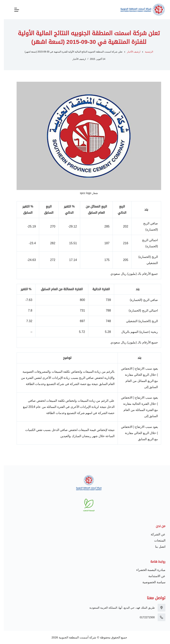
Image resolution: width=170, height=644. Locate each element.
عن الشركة (154, 534)
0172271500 (143, 617)
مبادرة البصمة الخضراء (147, 570)
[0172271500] (158, 617)
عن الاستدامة (153, 576)
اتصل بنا (156, 547)
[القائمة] (13, 10)
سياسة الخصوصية (150, 582)
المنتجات (156, 540)
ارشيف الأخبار (75, 59)
